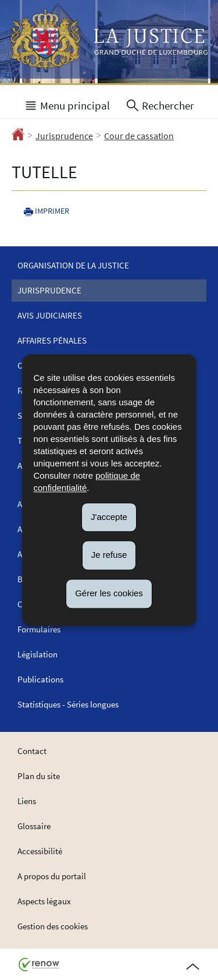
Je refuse (109, 555)
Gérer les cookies (109, 593)
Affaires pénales (52, 340)
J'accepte (109, 517)
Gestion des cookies (53, 926)
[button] (67, 104)
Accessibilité (40, 851)
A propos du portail (52, 876)
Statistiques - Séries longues (68, 704)
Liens (27, 801)
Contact (32, 751)
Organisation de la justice (73, 265)
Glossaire (34, 826)
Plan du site (39, 776)
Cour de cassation (139, 136)
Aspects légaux (44, 901)
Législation (37, 654)
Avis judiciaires (50, 315)
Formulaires (39, 629)
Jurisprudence (64, 136)
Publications (40, 679)
